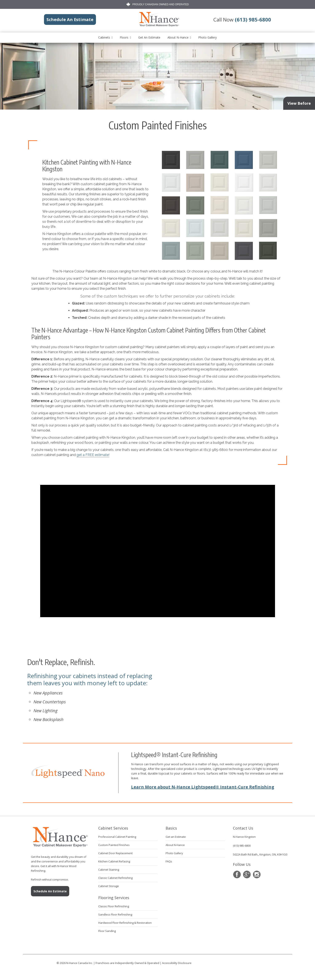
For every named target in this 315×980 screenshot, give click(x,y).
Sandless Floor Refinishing (115, 914)
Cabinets (104, 37)
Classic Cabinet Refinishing (115, 878)
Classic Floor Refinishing (114, 906)
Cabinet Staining (109, 870)
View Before (299, 103)
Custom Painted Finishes (114, 845)
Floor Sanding (107, 931)
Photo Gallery (207, 37)
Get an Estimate (149, 37)
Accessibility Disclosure (177, 963)
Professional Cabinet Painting (117, 837)
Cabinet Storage (109, 886)
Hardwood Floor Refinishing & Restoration (125, 923)
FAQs (169, 861)
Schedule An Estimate (50, 891)
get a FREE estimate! (93, 455)
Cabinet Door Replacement (115, 853)
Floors (124, 37)
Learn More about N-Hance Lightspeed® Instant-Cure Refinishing (203, 787)
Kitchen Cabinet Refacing (114, 861)
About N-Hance (178, 37)
